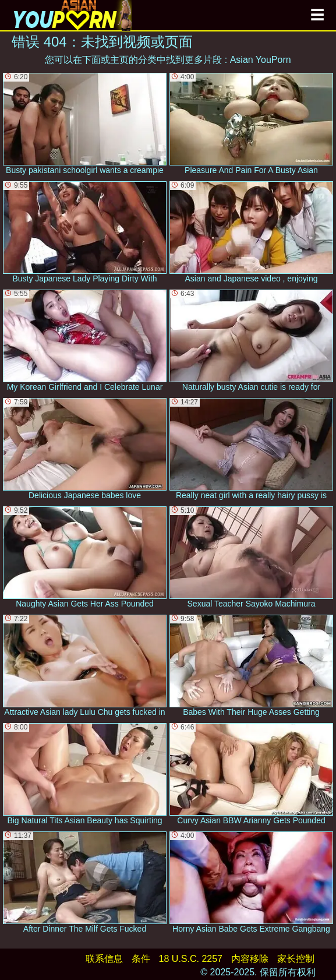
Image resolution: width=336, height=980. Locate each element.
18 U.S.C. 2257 (191, 959)
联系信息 (104, 959)
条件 (141, 959)
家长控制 (296, 959)
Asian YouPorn (261, 60)
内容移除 (250, 959)
